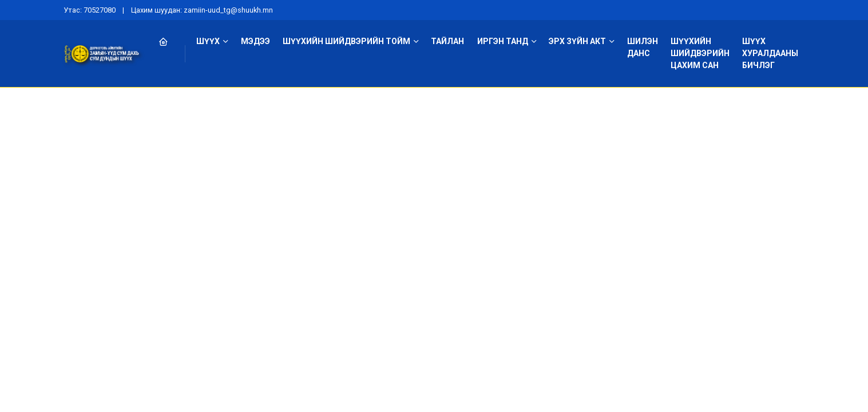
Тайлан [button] (447, 41)
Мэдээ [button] (255, 41)
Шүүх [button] (208, 41)
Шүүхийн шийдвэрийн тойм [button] (346, 41)
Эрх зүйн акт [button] (577, 41)
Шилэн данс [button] (643, 47)
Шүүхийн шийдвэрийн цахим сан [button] (700, 53)
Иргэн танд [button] (503, 41)
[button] (169, 41)
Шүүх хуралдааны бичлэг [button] (770, 53)
